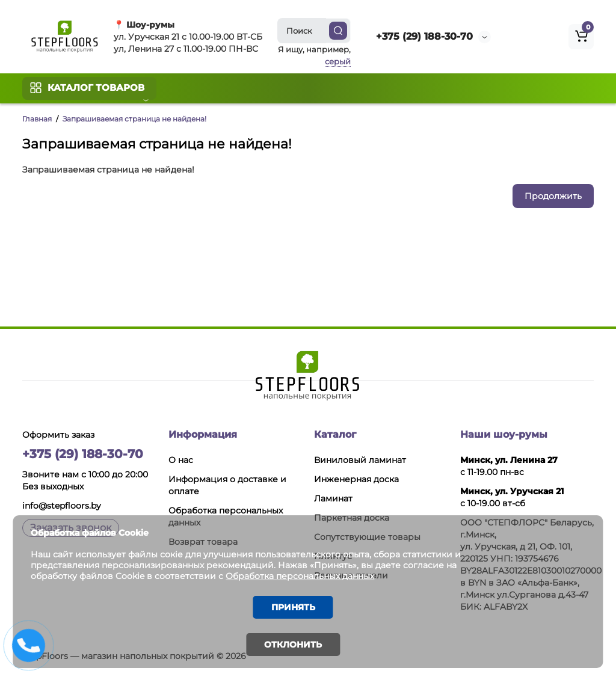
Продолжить (553, 196)
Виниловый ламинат (360, 460)
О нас (181, 460)
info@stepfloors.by (62, 506)
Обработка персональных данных (315, 575)
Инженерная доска (356, 479)
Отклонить (293, 645)
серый (338, 61)
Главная (37, 119)
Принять (293, 607)
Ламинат (333, 498)
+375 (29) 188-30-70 (424, 36)
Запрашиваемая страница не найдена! (134, 119)
